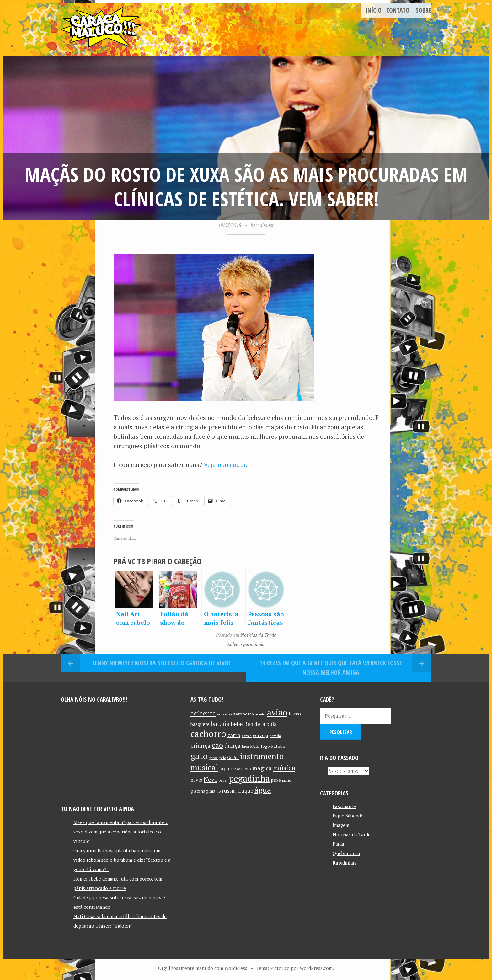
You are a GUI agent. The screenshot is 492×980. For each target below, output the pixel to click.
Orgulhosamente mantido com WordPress (203, 968)
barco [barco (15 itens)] (295, 714)
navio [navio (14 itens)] (196, 780)
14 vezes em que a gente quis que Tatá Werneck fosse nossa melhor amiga (331, 668)
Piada (338, 844)
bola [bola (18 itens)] (272, 724)
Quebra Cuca (346, 853)
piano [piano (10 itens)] (286, 780)
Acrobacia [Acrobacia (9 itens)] (224, 714)
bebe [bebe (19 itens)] (237, 724)
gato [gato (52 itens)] (199, 756)
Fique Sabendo (348, 816)
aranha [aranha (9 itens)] (260, 714)
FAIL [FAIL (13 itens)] (255, 746)
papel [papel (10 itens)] (223, 780)
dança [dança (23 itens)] (233, 746)
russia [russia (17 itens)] (229, 791)
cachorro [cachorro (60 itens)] (208, 734)
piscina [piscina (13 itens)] (198, 791)
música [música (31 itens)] (284, 768)
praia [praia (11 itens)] (211, 791)
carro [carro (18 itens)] (234, 735)
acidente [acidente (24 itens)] (203, 713)
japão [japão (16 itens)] (226, 768)
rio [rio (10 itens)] (219, 791)
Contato (398, 10)
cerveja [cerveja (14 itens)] (261, 735)
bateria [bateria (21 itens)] (220, 724)
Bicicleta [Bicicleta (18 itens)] (255, 724)
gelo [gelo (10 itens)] (222, 758)
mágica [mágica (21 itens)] (262, 768)
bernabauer (262, 225)
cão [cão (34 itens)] (217, 745)
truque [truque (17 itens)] (245, 791)
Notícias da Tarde (258, 635)
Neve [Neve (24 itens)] (211, 779)
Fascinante (344, 806)
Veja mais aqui (225, 465)
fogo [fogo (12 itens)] (265, 746)
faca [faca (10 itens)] (245, 746)
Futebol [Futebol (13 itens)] (279, 746)
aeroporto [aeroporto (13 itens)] (243, 714)
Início (374, 10)
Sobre (423, 10)
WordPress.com (316, 968)
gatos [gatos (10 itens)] (213, 758)
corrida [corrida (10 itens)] (275, 736)
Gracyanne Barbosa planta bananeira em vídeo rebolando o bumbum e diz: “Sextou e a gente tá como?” (122, 860)
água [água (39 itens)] (263, 790)
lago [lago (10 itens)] (237, 769)
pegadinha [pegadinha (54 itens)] (249, 778)
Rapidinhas (345, 863)
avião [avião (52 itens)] (277, 712)
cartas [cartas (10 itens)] (247, 736)
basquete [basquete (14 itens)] (200, 724)
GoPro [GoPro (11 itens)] (233, 758)
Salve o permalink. (246, 644)
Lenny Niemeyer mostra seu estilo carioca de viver (161, 663)
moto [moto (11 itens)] (246, 769)
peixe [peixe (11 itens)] (276, 780)
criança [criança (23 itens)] (201, 746)
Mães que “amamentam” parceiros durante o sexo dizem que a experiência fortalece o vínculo (121, 832)
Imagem (341, 825)
